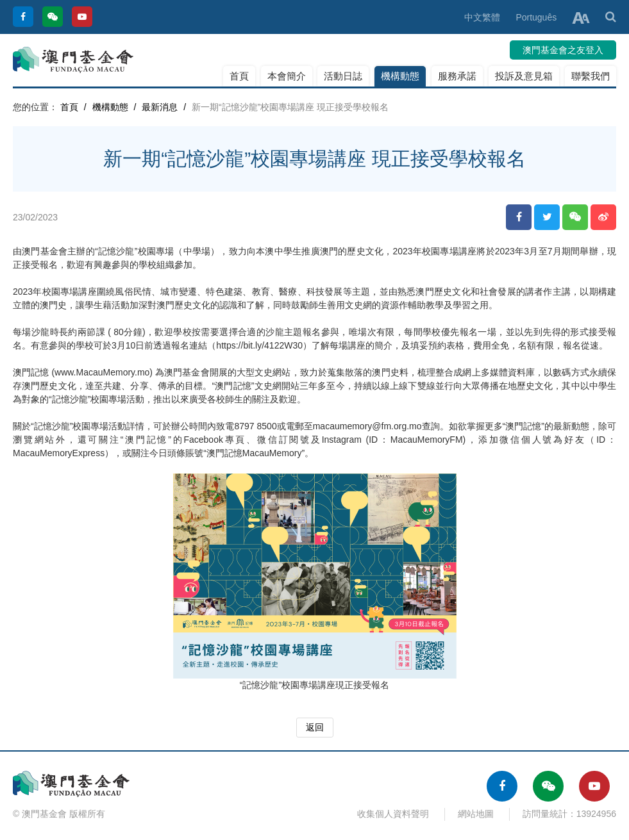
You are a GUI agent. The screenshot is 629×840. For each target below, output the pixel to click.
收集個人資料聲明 (393, 814)
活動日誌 (343, 76)
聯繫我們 (591, 76)
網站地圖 (476, 814)
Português (536, 17)
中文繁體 (482, 17)
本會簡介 (287, 76)
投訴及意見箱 (524, 76)
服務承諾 (457, 76)
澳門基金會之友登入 (563, 50)
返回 (315, 727)
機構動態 (400, 76)
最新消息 (160, 107)
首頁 (239, 76)
